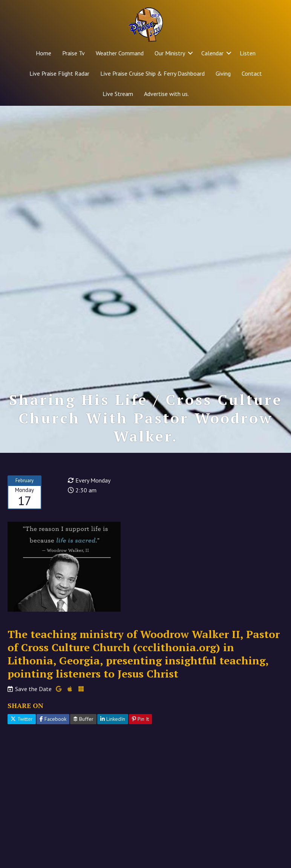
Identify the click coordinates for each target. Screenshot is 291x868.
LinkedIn (113, 719)
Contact (252, 73)
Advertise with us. (166, 94)
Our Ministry (170, 53)
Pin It (140, 719)
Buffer (83, 719)
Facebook (53, 719)
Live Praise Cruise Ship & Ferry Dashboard (152, 73)
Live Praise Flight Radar (59, 73)
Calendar (212, 53)
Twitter (22, 719)
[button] (190, 53)
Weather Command (120, 53)
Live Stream (118, 94)
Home (44, 53)
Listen (248, 53)
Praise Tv (74, 53)
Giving (223, 73)
